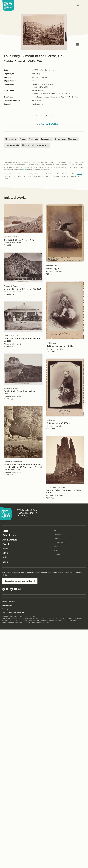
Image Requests (9, 602)
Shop (5, 549)
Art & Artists (10, 540)
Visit (5, 531)
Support (57, 554)
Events (6, 544)
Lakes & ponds (12, 145)
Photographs (11, 139)
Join (5, 557)
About (57, 531)
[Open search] (78, 5)
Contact (57, 539)
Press (56, 550)
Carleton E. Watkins (49, 124)
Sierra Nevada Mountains (66, 139)
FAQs (56, 546)
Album (23, 139)
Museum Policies (9, 605)
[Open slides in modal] (78, 44)
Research (58, 535)
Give (5, 562)
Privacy (5, 609)
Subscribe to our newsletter (18, 581)
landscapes (46, 139)
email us (24, 170)
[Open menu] (84, 5)
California (34, 139)
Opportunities (60, 543)
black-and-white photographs (36, 145)
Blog (5, 553)
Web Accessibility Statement (13, 612)
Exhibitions (9, 535)
